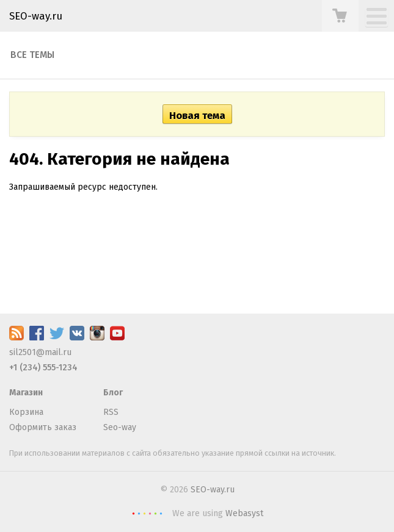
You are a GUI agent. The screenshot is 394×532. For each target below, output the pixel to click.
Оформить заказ (43, 427)
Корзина (26, 412)
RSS (111, 412)
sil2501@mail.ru (40, 352)
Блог (113, 393)
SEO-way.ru (36, 16)
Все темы (32, 55)
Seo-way (120, 427)
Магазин (26, 393)
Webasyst (244, 513)
